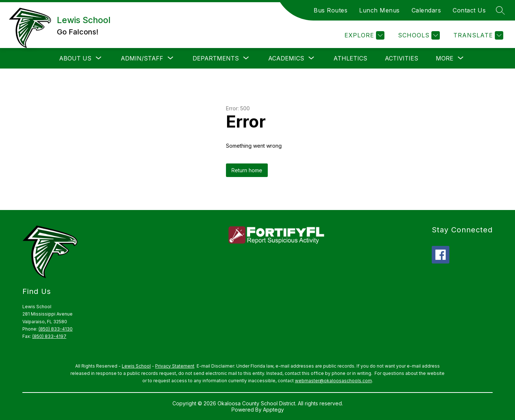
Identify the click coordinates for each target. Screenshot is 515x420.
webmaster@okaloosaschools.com (333, 381)
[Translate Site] (477, 35)
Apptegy (273, 410)
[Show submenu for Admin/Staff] (142, 58)
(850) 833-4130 (56, 329)
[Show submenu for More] (445, 58)
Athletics (350, 58)
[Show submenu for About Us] (75, 58)
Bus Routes (330, 10)
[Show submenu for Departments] (216, 58)
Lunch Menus (379, 10)
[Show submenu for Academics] (286, 58)
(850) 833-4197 (49, 336)
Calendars (426, 10)
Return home (247, 170)
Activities (401, 58)
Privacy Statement (175, 366)
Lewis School (136, 366)
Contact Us (469, 10)
